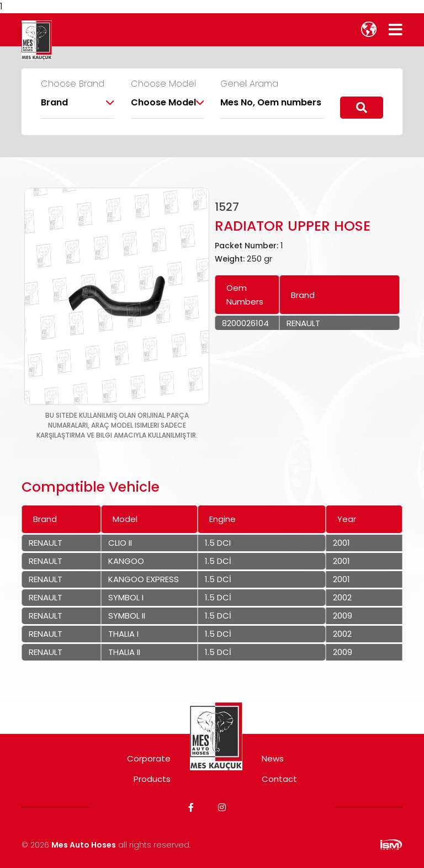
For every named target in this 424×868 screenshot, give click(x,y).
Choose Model (163, 84)
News (273, 758)
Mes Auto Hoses (84, 845)
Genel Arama (249, 84)
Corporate (149, 758)
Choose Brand (73, 84)
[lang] (369, 29)
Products (152, 779)
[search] (362, 108)
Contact (279, 779)
